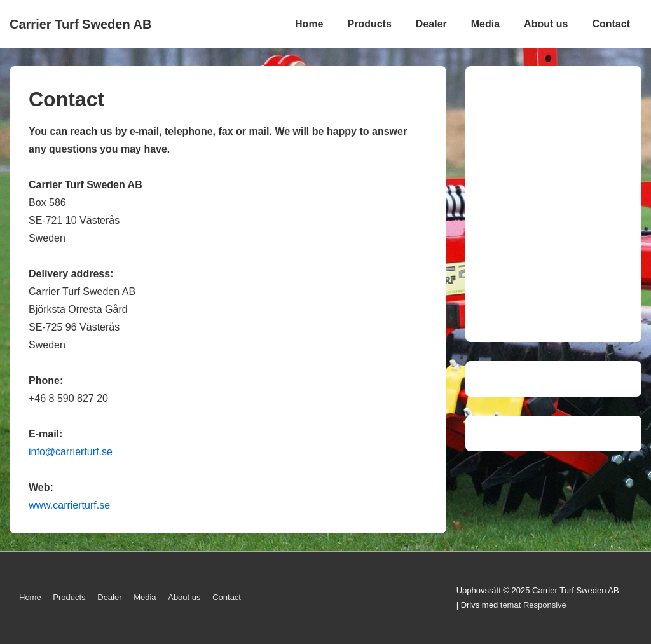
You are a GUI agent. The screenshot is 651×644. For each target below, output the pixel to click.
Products (370, 24)
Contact (611, 24)
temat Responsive (533, 605)
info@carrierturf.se (71, 452)
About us (546, 24)
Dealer (431, 24)
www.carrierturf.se (69, 505)
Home (309, 24)
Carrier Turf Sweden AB (80, 24)
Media (485, 24)
